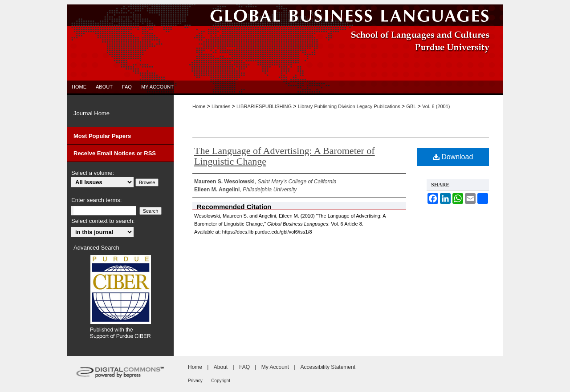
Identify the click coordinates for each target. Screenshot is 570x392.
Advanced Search (96, 248)
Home (199, 106)
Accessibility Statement (328, 367)
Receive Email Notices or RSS (115, 153)
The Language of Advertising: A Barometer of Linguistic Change (285, 156)
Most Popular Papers (102, 136)
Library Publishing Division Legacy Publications (349, 106)
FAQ (244, 367)
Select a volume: (93, 173)
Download (453, 157)
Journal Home (92, 113)
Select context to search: (103, 221)
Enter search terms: (96, 200)
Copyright (221, 381)
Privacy (195, 381)
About (221, 367)
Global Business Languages (285, 15)
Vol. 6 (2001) (436, 106)
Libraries (221, 106)
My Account (275, 367)
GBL (411, 106)
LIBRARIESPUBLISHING (264, 106)
